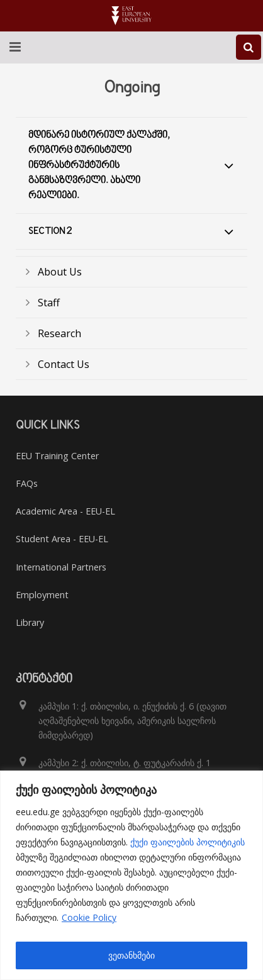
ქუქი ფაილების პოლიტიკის (187, 842)
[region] (131, 875)
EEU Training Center (57, 456)
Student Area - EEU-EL (62, 539)
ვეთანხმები (131, 955)
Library (30, 622)
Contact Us (64, 364)
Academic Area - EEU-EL (65, 511)
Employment (42, 595)
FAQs (27, 483)
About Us (60, 272)
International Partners (61, 567)
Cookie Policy (89, 917)
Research (59, 333)
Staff (49, 303)
